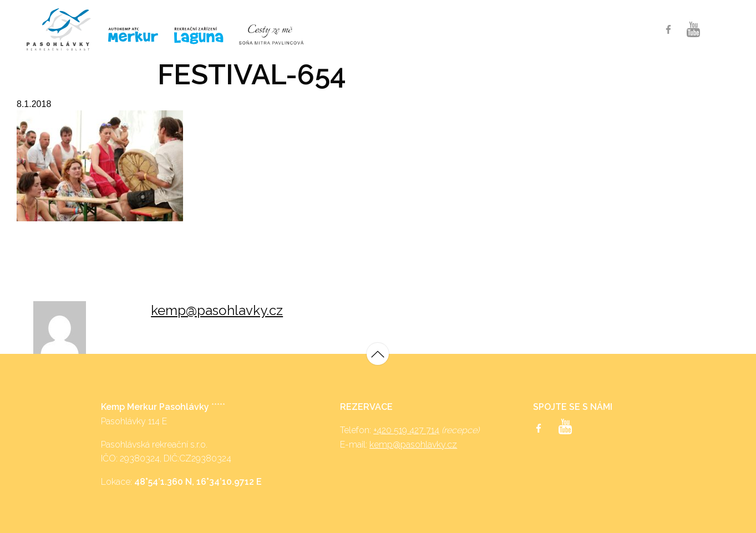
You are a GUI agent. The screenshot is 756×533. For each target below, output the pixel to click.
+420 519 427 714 (406, 430)
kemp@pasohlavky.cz (217, 310)
